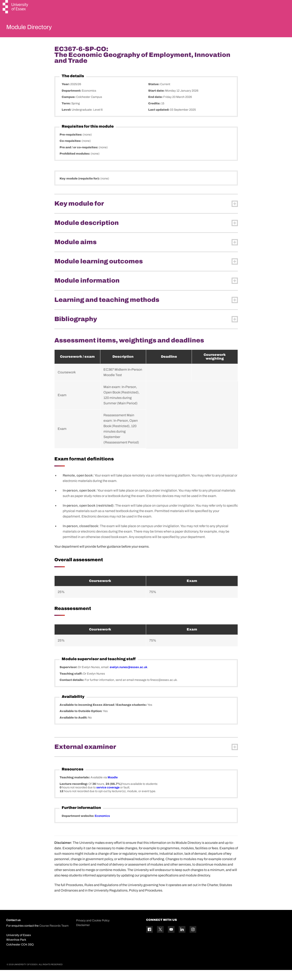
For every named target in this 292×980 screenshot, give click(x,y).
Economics (102, 826)
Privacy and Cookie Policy (93, 930)
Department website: (78, 826)
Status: (154, 94)
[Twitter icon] (160, 939)
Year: (66, 94)
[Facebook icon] (149, 939)
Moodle (113, 787)
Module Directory (35, 28)
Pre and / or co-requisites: (79, 157)
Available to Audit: (74, 727)
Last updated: (159, 120)
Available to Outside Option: (81, 721)
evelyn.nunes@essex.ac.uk (129, 677)
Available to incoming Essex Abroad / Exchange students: (103, 715)
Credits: (155, 113)
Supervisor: (69, 677)
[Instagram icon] (193, 939)
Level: (67, 120)
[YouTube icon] (171, 939)
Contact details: (72, 690)
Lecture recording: (74, 794)
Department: (72, 101)
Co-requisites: (71, 151)
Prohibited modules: (75, 164)
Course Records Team (54, 936)
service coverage (108, 797)
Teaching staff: (71, 683)
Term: (66, 113)
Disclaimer (83, 935)
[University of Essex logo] (16, 7)
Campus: (69, 107)
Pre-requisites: (71, 144)
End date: (156, 107)
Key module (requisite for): (80, 188)
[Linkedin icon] (182, 939)
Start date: (157, 101)
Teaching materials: (75, 787)
